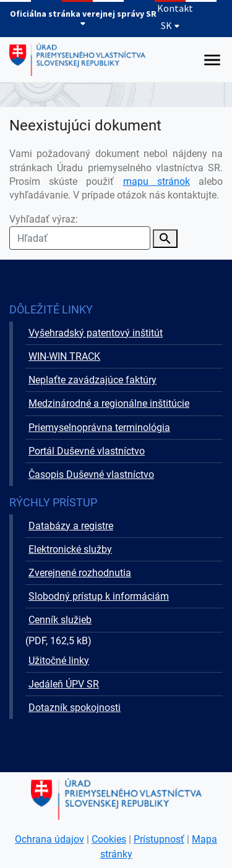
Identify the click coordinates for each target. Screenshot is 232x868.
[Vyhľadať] (165, 239)
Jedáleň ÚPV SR (64, 684)
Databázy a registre (71, 526)
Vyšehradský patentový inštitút (96, 333)
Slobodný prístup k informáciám (99, 596)
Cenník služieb (60, 620)
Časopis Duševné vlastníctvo (91, 474)
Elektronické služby (70, 549)
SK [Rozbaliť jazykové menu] (170, 25)
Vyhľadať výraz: (80, 232)
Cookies (109, 839)
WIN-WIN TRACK (64, 356)
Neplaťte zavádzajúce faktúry (92, 380)
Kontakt (175, 8)
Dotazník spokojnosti (75, 708)
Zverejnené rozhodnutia (80, 573)
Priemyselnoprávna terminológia (99, 428)
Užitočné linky (59, 661)
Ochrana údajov (49, 839)
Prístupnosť (159, 839)
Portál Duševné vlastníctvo (87, 451)
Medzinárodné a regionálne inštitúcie (109, 403)
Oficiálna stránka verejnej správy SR (83, 18)
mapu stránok (157, 181)
